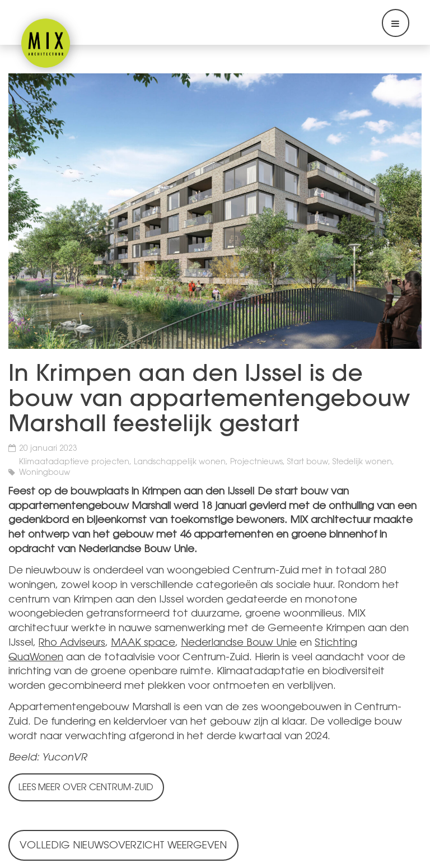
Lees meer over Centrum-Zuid (86, 788)
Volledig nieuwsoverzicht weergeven (123, 846)
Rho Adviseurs (72, 643)
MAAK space (143, 643)
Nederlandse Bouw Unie (239, 643)
